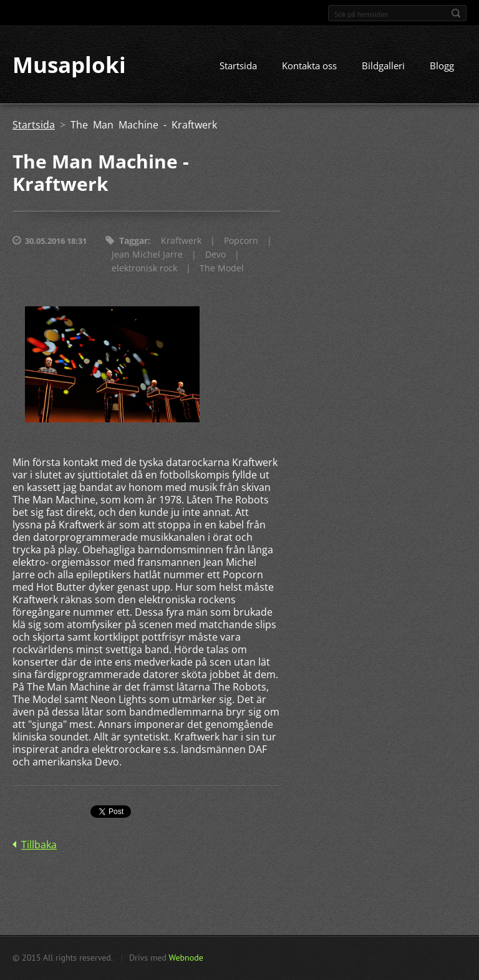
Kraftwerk (181, 242)
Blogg (442, 67)
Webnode (186, 958)
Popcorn (241, 242)
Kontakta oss (309, 67)
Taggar (133, 242)
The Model (222, 269)
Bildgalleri (383, 67)
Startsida (238, 67)
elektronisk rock (144, 269)
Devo (215, 255)
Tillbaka (39, 846)
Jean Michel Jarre (147, 255)
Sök (456, 13)
